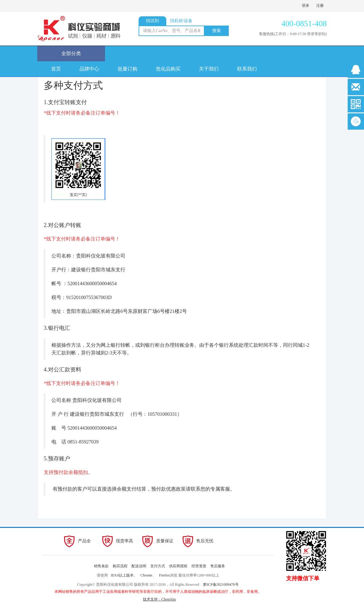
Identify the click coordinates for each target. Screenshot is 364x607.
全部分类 (71, 53)
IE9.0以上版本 (122, 575)
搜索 (216, 31)
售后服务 (218, 566)
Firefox (165, 575)
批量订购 (127, 69)
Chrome (146, 575)
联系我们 (247, 69)
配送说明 (139, 566)
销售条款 (101, 566)
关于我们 (209, 69)
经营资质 (199, 566)
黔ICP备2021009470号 (221, 585)
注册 (320, 6)
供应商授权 (178, 566)
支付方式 (158, 566)
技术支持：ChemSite (159, 599)
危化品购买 (168, 69)
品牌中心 (89, 69)
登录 (305, 6)
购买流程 (120, 566)
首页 (56, 69)
